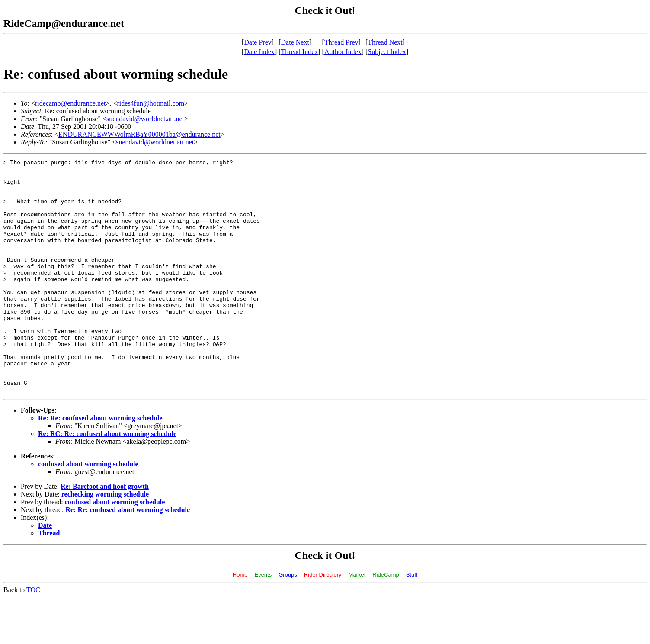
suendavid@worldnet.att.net (145, 119)
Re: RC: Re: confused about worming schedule (107, 480)
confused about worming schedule (88, 511)
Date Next (295, 42)
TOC (33, 636)
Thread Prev (341, 42)
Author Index (343, 52)
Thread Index (300, 52)
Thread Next (385, 42)
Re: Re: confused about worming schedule (100, 465)
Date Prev (258, 42)
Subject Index (387, 52)
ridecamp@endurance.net (70, 103)
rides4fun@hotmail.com (151, 103)
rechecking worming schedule (105, 541)
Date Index (259, 52)
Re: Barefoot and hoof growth (105, 533)
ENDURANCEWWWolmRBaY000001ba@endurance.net (139, 134)
